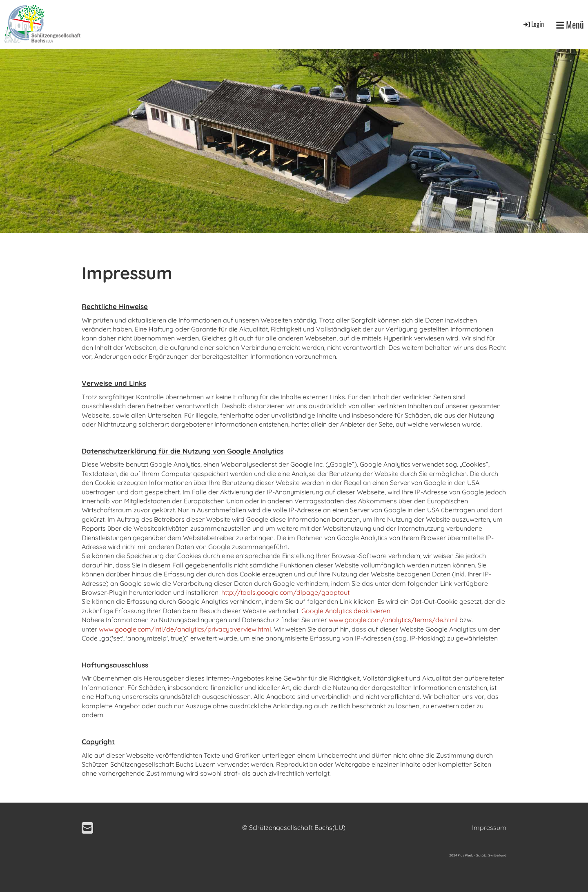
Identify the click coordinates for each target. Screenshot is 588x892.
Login (533, 24)
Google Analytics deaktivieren (346, 611)
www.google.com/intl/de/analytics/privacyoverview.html (185, 629)
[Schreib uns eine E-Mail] (87, 828)
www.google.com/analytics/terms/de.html (393, 620)
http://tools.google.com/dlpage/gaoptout (285, 592)
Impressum (489, 827)
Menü (570, 25)
